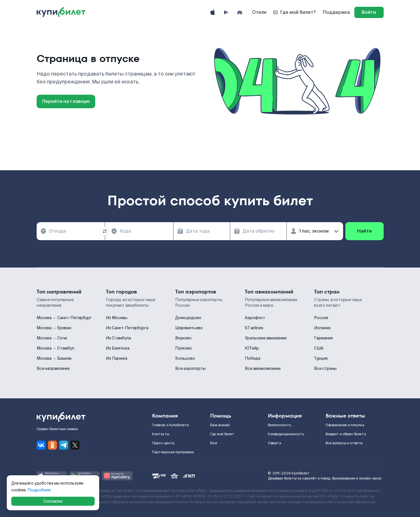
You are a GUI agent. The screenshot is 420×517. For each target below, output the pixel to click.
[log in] (369, 12)
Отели (259, 12)
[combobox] (71, 231)
